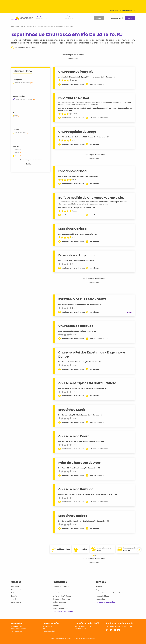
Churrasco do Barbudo (76, 326)
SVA (44, 629)
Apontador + (47, 626)
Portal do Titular (80, 629)
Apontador (15, 26)
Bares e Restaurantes (62, 599)
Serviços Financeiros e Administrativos (110, 593)
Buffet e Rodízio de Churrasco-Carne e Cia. (91, 198)
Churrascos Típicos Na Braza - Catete (87, 383)
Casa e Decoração (61, 608)
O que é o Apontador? (19, 626)
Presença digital (49, 631)
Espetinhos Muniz (72, 410)
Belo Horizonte (17, 593)
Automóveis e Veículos (62, 596)
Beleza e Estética (60, 602)
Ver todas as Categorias (63, 611)
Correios (99, 587)
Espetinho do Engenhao (76, 255)
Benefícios (57, 605)
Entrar (130, 18)
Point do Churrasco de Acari (80, 463)
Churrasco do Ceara (74, 436)
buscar (99, 18)
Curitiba (14, 599)
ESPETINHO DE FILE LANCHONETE (82, 299)
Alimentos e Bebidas (61, 587)
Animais (57, 590)
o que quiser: (40, 16)
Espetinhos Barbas (73, 516)
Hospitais (99, 590)
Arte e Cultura (59, 593)
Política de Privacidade (83, 626)
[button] (93, 556)
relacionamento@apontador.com (119, 626)
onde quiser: (69, 16)
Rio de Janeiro (17, 590)
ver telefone (95, 144)
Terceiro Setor (101, 599)
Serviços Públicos (102, 596)
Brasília (14, 596)
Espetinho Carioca (72, 171)
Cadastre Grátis (117, 18)
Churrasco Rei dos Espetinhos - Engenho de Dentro (92, 355)
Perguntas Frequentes (19, 629)
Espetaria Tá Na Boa (74, 98)
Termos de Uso (17, 631)
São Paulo (15, 587)
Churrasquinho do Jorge (77, 132)
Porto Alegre (16, 602)
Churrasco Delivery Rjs (76, 72)
